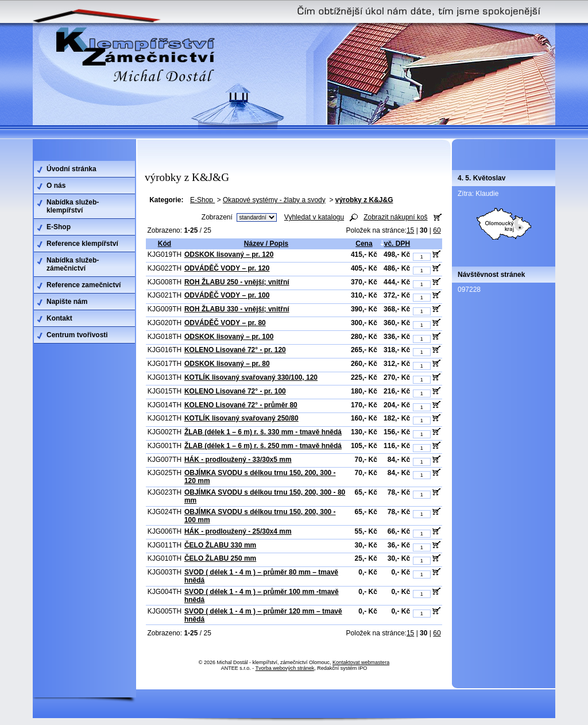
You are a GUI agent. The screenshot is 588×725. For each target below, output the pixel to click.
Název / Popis (266, 244)
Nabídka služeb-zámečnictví (73, 264)
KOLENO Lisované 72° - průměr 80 (241, 405)
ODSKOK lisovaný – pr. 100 (229, 337)
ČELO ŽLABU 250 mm (220, 558)
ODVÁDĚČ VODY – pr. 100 (227, 295)
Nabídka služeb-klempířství (73, 206)
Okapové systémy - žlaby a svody (274, 200)
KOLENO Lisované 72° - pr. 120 (235, 350)
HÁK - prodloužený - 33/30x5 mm (238, 460)
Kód (165, 244)
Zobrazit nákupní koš (395, 217)
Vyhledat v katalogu (314, 217)
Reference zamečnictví (84, 285)
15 (410, 230)
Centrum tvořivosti (77, 335)
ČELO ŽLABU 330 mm (220, 545)
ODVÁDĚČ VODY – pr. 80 (225, 323)
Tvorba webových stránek (285, 668)
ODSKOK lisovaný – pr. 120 (229, 254)
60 (437, 230)
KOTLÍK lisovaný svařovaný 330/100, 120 (251, 377)
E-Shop (202, 200)
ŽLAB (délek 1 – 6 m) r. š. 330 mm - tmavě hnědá (263, 432)
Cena (364, 244)
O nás (56, 186)
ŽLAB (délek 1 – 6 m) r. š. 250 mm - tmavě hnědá (263, 446)
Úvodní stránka (71, 169)
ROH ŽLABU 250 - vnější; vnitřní (237, 282)
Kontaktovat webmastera (361, 662)
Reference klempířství (82, 244)
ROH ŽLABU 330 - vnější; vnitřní (237, 309)
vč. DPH (395, 244)
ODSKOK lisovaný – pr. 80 (227, 364)
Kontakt (59, 318)
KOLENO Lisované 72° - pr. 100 (235, 391)
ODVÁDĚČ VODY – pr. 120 (227, 268)
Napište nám (67, 302)
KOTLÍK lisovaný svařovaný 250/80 (241, 418)
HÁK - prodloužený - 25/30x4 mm (238, 531)
